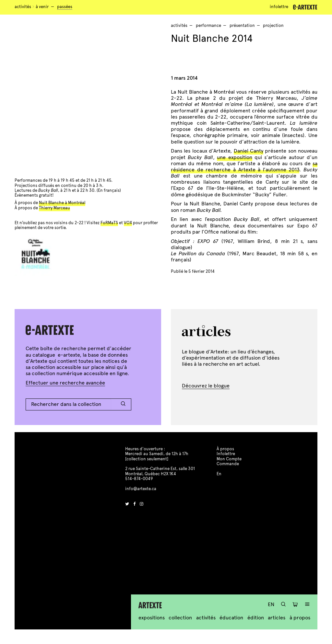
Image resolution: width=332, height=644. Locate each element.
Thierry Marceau (54, 208)
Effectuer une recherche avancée (65, 383)
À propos (300, 618)
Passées (65, 7)
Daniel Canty (249, 151)
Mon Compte (229, 459)
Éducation (231, 618)
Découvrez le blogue (206, 386)
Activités (23, 7)
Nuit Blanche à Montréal (62, 203)
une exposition (234, 157)
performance (208, 26)
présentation (242, 26)
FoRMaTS (109, 223)
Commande (228, 464)
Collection (180, 618)
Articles (277, 618)
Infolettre (279, 7)
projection (273, 26)
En (271, 604)
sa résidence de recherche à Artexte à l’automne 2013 (244, 167)
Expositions (152, 618)
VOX (128, 223)
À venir (42, 7)
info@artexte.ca (141, 489)
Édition (256, 618)
